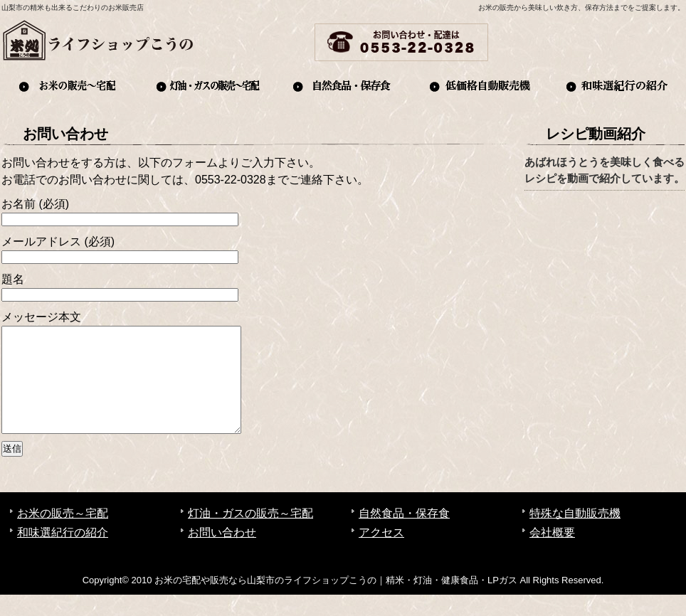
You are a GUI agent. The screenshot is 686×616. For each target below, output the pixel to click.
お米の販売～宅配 (70, 85)
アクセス (592, 42)
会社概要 (653, 42)
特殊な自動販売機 (575, 535)
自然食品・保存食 (343, 85)
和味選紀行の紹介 (616, 85)
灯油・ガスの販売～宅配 (206, 85)
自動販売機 (480, 85)
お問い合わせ (531, 42)
